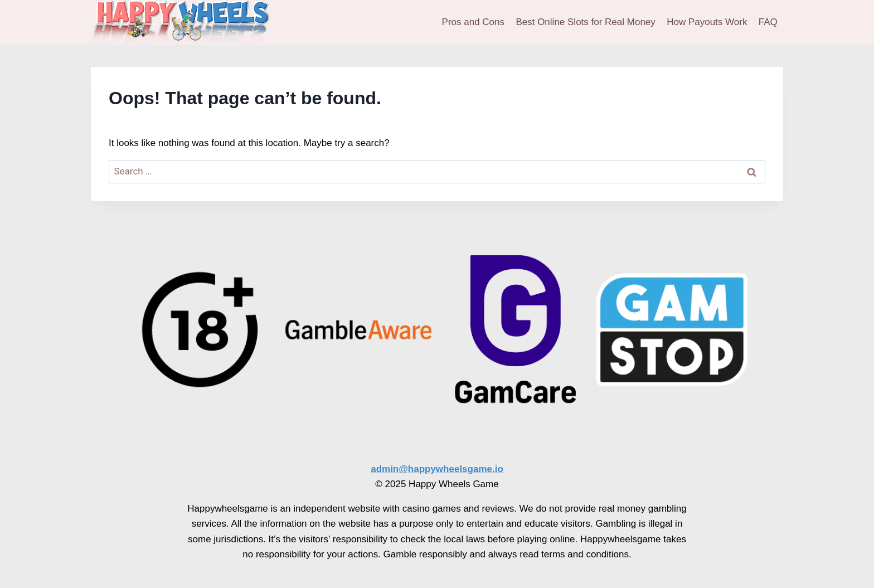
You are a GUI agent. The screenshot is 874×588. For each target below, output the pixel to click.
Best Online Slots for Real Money (585, 22)
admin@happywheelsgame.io (437, 469)
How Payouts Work (707, 22)
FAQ (768, 22)
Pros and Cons (473, 22)
